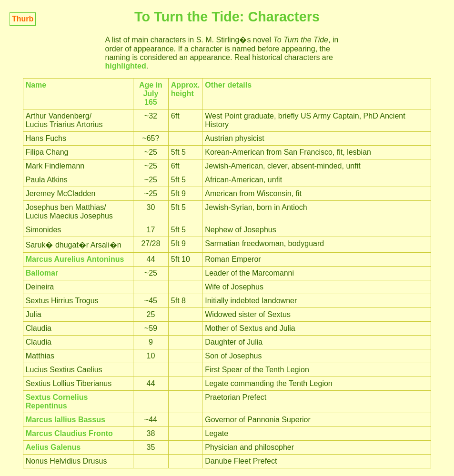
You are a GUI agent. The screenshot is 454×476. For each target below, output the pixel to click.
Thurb (23, 19)
